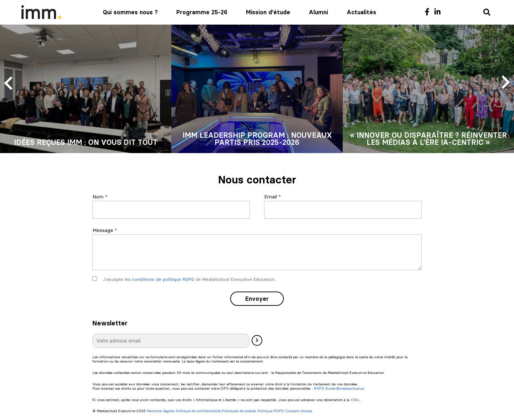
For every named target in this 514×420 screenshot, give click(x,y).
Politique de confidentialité (198, 411)
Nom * (100, 197)
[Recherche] (487, 13)
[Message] (257, 252)
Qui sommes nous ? (130, 12)
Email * (273, 197)
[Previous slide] (9, 83)
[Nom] (171, 210)
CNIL (355, 400)
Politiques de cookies (239, 411)
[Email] (343, 210)
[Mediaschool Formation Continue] (41, 12)
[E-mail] (171, 341)
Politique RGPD (271, 411)
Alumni (318, 12)
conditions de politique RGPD (163, 279)
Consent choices (299, 411)
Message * (105, 230)
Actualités (361, 12)
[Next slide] (505, 83)
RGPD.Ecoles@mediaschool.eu (339, 388)
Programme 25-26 (202, 12)
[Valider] (257, 340)
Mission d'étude (268, 12)
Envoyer (257, 299)
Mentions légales (161, 411)
